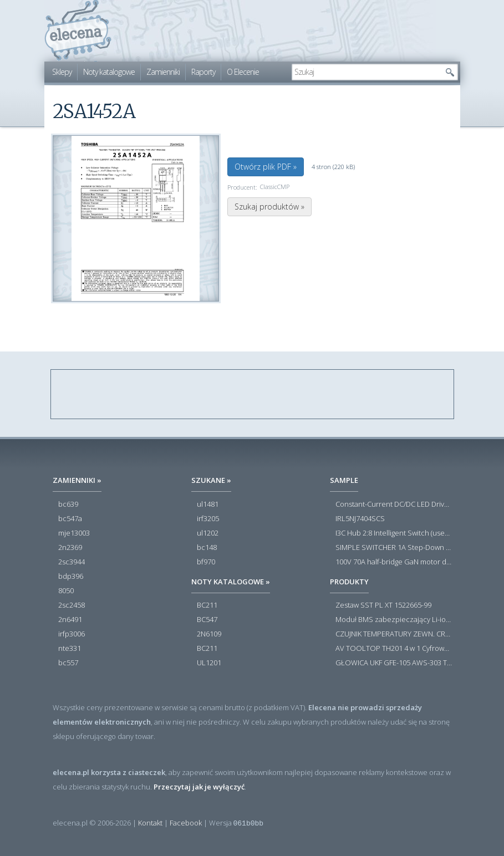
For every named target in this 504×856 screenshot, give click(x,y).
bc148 (207, 548)
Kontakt (150, 823)
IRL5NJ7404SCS (360, 519)
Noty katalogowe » (231, 582)
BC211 (207, 605)
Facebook (186, 823)
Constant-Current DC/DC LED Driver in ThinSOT (394, 505)
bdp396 (71, 577)
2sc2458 (72, 605)
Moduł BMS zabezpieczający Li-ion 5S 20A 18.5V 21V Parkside (394, 620)
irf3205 (208, 519)
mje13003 (74, 533)
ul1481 (208, 505)
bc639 (68, 505)
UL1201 (209, 663)
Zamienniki (163, 72)
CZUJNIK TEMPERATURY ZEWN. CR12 (394, 634)
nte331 (70, 649)
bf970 (206, 562)
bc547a (70, 519)
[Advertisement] (253, 395)
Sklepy (62, 72)
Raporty (203, 72)
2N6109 (209, 634)
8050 (66, 591)
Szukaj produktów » (269, 207)
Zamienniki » (77, 480)
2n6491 (70, 620)
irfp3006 (72, 634)
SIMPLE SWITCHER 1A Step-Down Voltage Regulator (394, 548)
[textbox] (366, 72)
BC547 (207, 620)
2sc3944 (72, 562)
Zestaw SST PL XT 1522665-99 (383, 605)
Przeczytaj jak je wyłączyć (199, 787)
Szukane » (211, 480)
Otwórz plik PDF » (266, 167)
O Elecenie (243, 72)
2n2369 (70, 548)
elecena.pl (78, 31)
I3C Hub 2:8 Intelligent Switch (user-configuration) (394, 533)
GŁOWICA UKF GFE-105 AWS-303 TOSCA (394, 663)
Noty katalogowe (109, 72)
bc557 (68, 663)
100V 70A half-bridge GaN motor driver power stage (394, 562)
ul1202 (208, 533)
